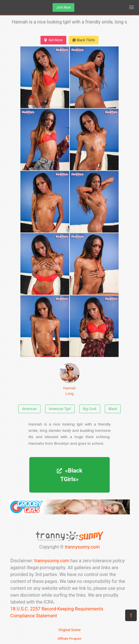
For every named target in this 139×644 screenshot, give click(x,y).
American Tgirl (60, 409)
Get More (53, 40)
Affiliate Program (69, 639)
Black (113, 409)
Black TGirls (84, 40)
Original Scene (70, 630)
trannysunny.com (82, 547)
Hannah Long (69, 379)
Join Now (63, 7)
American (29, 409)
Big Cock (90, 409)
